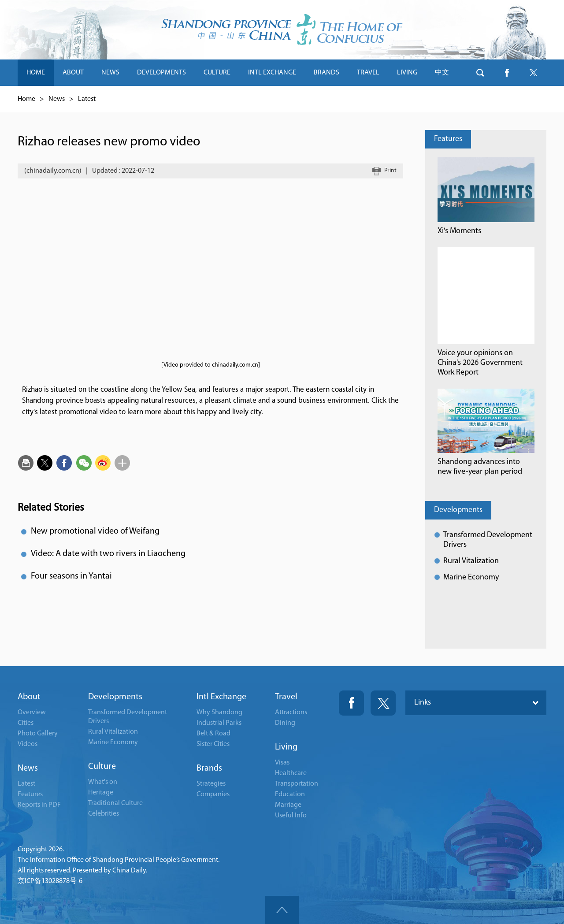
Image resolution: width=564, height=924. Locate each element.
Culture (102, 767)
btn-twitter (533, 73)
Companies (213, 794)
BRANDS (327, 73)
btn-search (480, 73)
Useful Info (291, 816)
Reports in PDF (39, 805)
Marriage (288, 805)
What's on (103, 782)
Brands (209, 768)
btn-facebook (507, 73)
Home (26, 99)
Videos (28, 744)
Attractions (291, 712)
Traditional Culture (115, 803)
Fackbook (351, 703)
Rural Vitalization (471, 561)
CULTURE (217, 73)
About (29, 697)
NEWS (110, 73)
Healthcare (291, 773)
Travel (286, 697)
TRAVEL (368, 73)
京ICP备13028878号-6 (50, 881)
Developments (458, 510)
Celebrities (104, 814)
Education (290, 794)
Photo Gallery (38, 734)
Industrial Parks (219, 723)
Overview (32, 712)
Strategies (211, 784)
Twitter (383, 703)
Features (448, 139)
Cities (26, 723)
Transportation (297, 784)
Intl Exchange (221, 697)
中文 (442, 73)
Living (286, 747)
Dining (285, 723)
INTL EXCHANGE (272, 73)
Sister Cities (213, 744)
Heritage (101, 793)
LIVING (407, 73)
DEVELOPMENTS (161, 73)
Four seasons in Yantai (71, 576)
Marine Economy (471, 577)
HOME (36, 73)
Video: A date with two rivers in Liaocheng (108, 554)
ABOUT (73, 73)
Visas (282, 763)
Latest (87, 99)
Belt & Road (213, 734)
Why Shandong (219, 712)
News (57, 99)
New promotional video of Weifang (95, 531)
